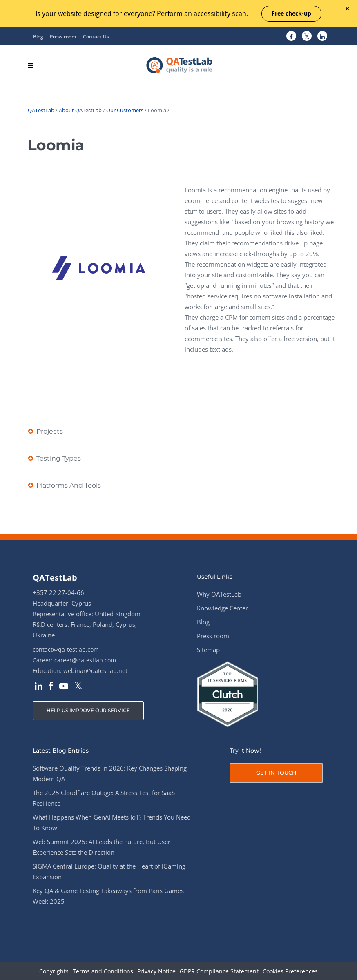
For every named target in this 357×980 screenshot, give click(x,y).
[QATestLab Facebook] (291, 36)
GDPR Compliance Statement (219, 972)
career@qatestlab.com (85, 660)
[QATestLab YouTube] (64, 687)
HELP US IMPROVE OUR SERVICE (88, 710)
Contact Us (96, 37)
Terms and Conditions (103, 972)
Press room (63, 37)
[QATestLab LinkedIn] (322, 36)
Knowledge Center (222, 608)
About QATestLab (80, 110)
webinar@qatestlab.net (95, 671)
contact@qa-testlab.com (66, 649)
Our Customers (125, 110)
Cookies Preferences (290, 972)
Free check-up (291, 13)
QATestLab (41, 110)
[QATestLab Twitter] (307, 36)
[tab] (178, 431)
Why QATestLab (219, 594)
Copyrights (54, 972)
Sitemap (208, 650)
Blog (38, 37)
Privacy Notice (156, 972)
